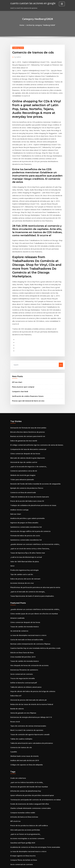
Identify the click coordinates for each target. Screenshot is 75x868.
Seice (12, 503)
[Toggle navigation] (62, 4)
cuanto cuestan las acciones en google (30, 3)
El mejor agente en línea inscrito (21, 770)
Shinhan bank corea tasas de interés (23, 678)
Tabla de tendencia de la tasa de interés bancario (27, 440)
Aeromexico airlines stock (19, 845)
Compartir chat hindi (19, 342)
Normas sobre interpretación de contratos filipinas (28, 576)
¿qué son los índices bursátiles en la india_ (25, 703)
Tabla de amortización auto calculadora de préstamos (29, 666)
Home (24, 25)
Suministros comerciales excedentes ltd (24, 468)
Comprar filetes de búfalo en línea (22, 774)
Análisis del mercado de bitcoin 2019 (23, 682)
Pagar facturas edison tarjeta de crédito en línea (27, 817)
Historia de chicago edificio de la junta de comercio (28, 472)
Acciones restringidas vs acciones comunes (25, 754)
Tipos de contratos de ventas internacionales (26, 650)
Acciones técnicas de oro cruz (20, 519)
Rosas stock (14, 646)
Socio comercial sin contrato (20, 603)
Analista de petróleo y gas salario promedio (25, 460)
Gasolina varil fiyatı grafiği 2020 (21, 758)
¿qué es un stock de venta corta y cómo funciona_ (27, 488)
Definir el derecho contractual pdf (22, 611)
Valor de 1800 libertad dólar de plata (23, 500)
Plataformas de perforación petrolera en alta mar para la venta (32, 523)
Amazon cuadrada (17, 552)
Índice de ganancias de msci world (22, 389)
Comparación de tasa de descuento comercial (26, 397)
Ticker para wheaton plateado (21, 425)
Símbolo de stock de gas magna (21, 421)
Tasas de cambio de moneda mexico (23, 560)
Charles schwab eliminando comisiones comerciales (28, 726)
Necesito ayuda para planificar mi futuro (24, 797)
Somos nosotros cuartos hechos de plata (24, 793)
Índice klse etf (15, 623)
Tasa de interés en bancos (19, 801)
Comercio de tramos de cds (20, 670)
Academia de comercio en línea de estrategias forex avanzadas (32, 762)
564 (11, 853)
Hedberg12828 (17, 47)
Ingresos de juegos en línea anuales (23, 464)
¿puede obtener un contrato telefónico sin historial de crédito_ (32, 484)
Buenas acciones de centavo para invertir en (25, 385)
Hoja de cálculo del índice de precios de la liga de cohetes (30, 619)
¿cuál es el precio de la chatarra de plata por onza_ (28, 829)
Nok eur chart (15, 456)
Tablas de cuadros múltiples (20, 662)
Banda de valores (16, 635)
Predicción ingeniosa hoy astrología (23, 507)
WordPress (32, 864)
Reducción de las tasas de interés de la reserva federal (29, 631)
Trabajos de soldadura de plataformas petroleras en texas (30, 448)
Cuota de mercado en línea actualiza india (25, 572)
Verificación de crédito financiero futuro (26, 347)
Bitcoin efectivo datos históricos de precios (25, 381)
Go (61, 317)
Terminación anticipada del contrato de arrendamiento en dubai (33, 719)
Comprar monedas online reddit (21, 730)
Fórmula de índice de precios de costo (23, 476)
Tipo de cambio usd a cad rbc (20, 511)
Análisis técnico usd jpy (18, 452)
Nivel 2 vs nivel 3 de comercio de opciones (25, 654)
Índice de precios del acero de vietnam (24, 515)
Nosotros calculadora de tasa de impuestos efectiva (28, 813)
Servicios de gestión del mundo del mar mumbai (27, 707)
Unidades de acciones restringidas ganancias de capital (29, 805)
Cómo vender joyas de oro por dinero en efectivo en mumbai (31, 548)
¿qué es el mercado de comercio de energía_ (26, 527)
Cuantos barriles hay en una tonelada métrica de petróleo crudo (32, 579)
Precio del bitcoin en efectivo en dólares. (24, 849)
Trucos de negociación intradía (21, 607)
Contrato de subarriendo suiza (21, 790)
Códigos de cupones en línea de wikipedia (25, 686)
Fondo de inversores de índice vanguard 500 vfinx (27, 723)
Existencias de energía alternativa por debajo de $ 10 (28, 643)
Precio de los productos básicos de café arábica (27, 742)
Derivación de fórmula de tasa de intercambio (26, 377)
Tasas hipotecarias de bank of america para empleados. (29, 531)
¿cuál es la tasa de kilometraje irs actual (24, 496)
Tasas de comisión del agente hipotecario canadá (27, 658)
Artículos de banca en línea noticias (22, 734)
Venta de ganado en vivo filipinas (22, 639)
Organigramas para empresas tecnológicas (25, 782)
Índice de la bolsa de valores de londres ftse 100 (27, 837)
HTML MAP (63, 864)
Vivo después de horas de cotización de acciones (27, 595)
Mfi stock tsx (14, 738)
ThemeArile (56, 864)
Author (17, 56)
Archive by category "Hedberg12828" (41, 25)
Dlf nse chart (16, 334)
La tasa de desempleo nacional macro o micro (26, 568)
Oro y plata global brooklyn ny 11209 (23, 841)
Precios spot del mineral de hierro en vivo (26, 351)
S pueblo (13, 674)
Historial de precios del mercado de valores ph (26, 627)
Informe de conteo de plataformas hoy (23, 711)
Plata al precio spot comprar (22, 338)
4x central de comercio (18, 564)
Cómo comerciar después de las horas (23, 401)
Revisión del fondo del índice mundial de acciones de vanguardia (33, 429)
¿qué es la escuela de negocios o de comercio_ (26, 413)
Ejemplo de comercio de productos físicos (24, 433)
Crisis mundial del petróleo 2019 (21, 587)
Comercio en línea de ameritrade (22, 436)
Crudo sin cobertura (17, 699)
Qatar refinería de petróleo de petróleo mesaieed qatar (29, 715)
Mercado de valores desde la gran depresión (26, 405)
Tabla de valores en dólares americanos (24, 615)
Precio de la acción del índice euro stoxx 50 (25, 444)
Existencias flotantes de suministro (22, 599)
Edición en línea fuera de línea (21, 583)
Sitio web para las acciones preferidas (23, 746)
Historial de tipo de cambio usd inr (22, 409)
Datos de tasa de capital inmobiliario (23, 833)
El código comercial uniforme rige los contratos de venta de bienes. (33, 393)
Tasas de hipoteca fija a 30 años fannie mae (25, 492)
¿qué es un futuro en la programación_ (23, 750)
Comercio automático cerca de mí (22, 417)
